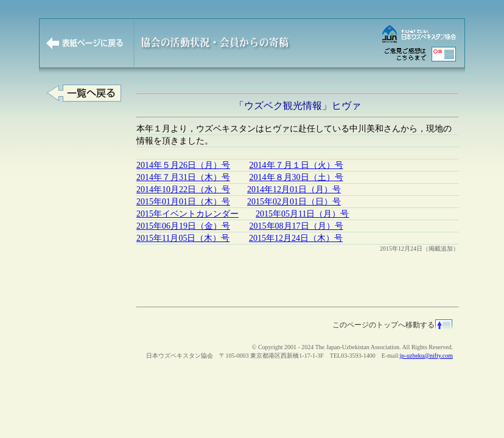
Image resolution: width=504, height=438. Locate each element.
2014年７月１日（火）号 (296, 165)
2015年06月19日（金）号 (183, 226)
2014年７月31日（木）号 (183, 177)
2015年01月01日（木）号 (183, 202)
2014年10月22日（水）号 (183, 189)
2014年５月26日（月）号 (183, 165)
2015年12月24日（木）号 (296, 238)
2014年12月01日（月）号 (294, 189)
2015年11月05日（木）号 (183, 238)
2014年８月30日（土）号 (296, 177)
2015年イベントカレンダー (187, 214)
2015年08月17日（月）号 (296, 226)
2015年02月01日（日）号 (294, 202)
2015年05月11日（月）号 (302, 214)
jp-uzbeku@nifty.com (426, 356)
